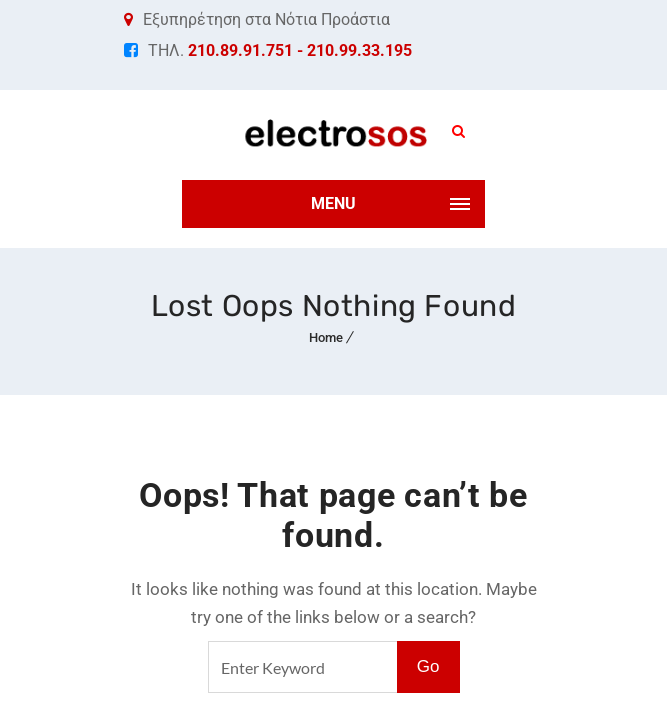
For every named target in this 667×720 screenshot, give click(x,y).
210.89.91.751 (240, 50)
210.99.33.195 (359, 50)
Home (326, 337)
